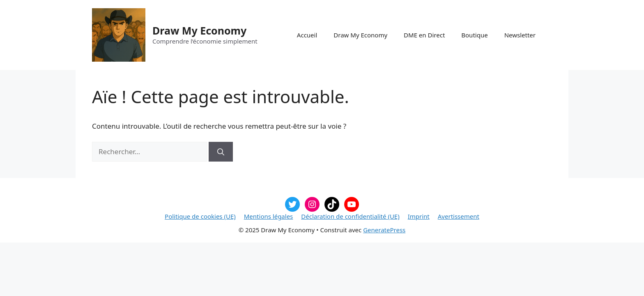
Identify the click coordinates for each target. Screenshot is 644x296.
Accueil (307, 35)
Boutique (474, 35)
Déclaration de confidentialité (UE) (350, 216)
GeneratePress (384, 230)
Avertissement (459, 216)
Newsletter (520, 35)
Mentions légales (269, 216)
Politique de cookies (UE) (200, 216)
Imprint (419, 216)
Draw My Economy (199, 30)
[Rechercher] (221, 152)
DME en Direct (424, 35)
